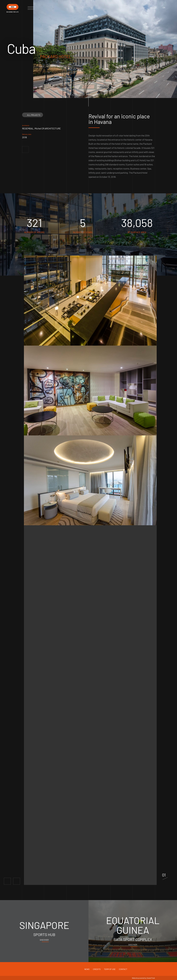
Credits (97, 969)
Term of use (110, 969)
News (87, 969)
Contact (123, 969)
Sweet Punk (151, 978)
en (164, 8)
